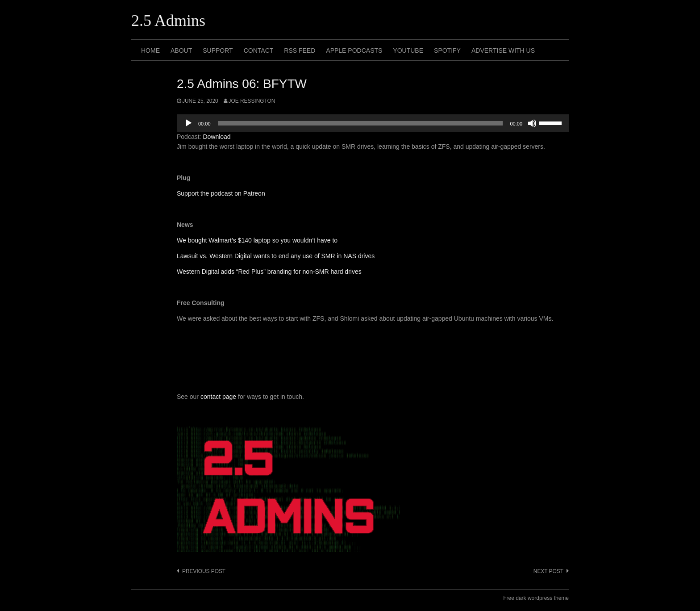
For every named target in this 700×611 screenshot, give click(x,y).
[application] (373, 123)
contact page (218, 397)
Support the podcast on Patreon (221, 193)
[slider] (360, 123)
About (181, 50)
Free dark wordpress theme (536, 598)
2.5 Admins (168, 21)
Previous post (204, 571)
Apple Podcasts (354, 50)
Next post (548, 571)
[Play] (188, 123)
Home (150, 50)
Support (218, 50)
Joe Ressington (252, 101)
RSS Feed (300, 50)
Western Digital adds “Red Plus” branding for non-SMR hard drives (269, 272)
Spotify (447, 50)
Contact (259, 50)
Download (217, 137)
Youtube (408, 50)
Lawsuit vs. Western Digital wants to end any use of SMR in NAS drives (276, 256)
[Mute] (532, 123)
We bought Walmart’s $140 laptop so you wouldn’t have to (257, 240)
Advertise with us (503, 50)
